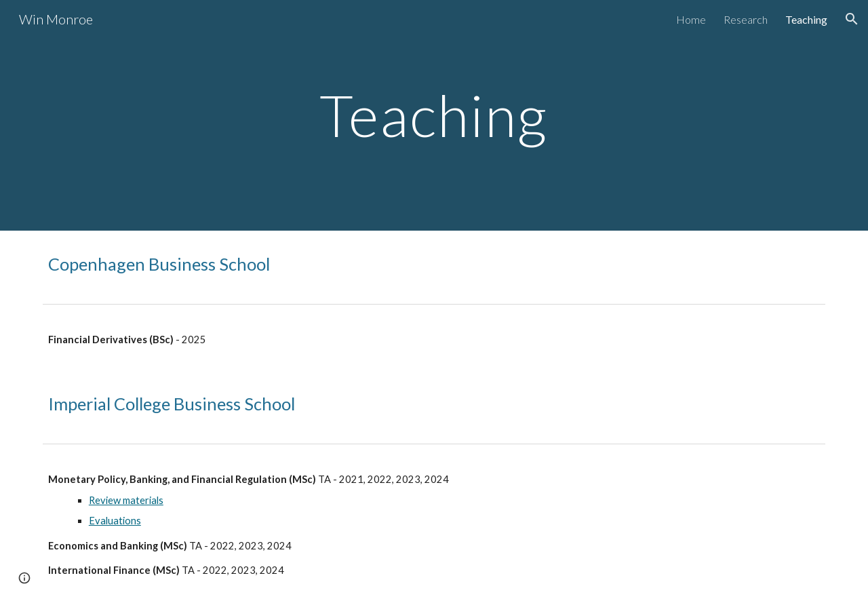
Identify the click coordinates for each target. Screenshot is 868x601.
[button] (852, 19)
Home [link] (691, 19)
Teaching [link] (806, 19)
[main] (434, 115)
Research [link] (746, 19)
